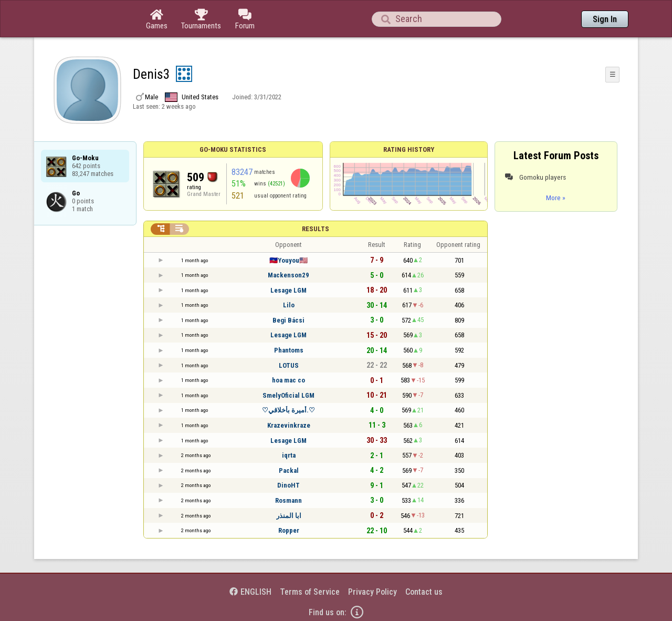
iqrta (289, 455)
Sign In (605, 19)
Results (316, 229)
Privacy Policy (372, 592)
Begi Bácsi (288, 320)
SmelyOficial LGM (288, 395)
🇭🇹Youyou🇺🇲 (288, 260)
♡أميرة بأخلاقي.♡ (288, 410)
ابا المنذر (289, 516)
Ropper (289, 530)
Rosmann (288, 500)
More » (556, 198)
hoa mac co (288, 380)
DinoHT (288, 485)
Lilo (289, 305)
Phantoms (289, 350)
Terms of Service (310, 592)
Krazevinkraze (289, 425)
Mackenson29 (288, 275)
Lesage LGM (288, 290)
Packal (289, 470)
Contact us (424, 592)
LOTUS (289, 365)
